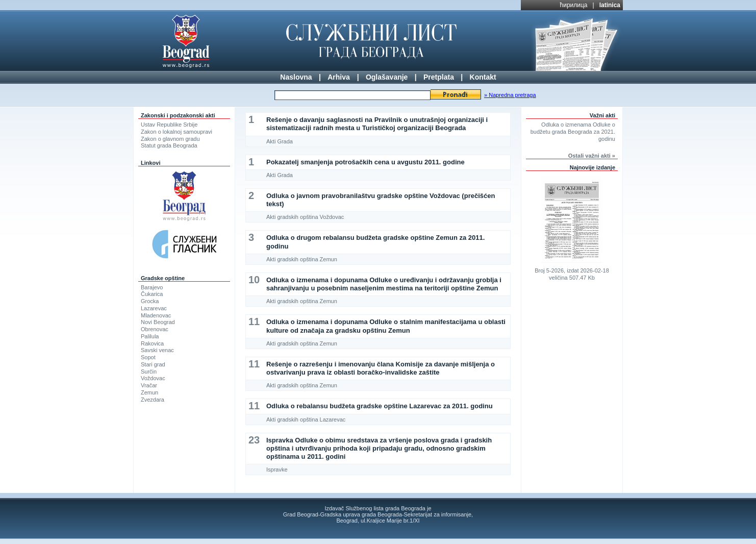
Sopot (148, 357)
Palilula (150, 336)
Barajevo (152, 287)
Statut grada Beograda (169, 145)
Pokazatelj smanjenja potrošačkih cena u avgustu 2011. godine (366, 162)
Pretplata (439, 77)
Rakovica (152, 343)
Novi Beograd (158, 322)
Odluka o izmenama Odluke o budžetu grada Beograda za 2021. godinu (573, 132)
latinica (610, 5)
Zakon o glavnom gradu (170, 139)
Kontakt (483, 77)
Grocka (150, 301)
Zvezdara (153, 400)
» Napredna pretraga (510, 95)
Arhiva (339, 77)
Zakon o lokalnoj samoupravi (177, 132)
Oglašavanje (387, 77)
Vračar (149, 385)
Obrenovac (155, 329)
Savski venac (157, 350)
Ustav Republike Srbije (169, 125)
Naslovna (296, 77)
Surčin (149, 372)
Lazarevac (154, 308)
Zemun (149, 392)
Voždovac (153, 378)
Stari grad (153, 364)
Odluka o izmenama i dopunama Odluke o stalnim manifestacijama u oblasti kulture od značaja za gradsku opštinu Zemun (386, 326)
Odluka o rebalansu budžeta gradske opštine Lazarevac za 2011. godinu (380, 406)
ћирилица (574, 5)
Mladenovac (156, 315)
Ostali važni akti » (592, 156)
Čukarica (152, 294)
